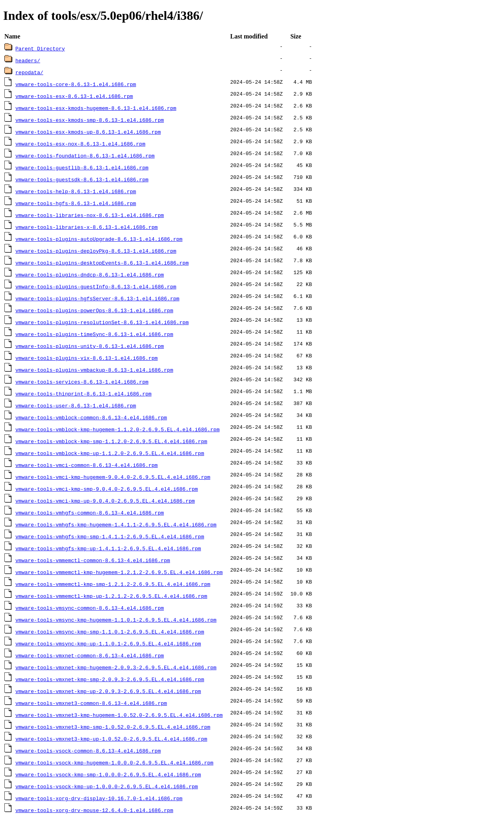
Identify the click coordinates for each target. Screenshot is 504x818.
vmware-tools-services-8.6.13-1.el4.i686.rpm (82, 382)
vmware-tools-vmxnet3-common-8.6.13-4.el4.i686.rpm (91, 703)
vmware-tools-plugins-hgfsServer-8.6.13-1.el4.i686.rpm (97, 298)
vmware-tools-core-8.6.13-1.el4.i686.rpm (76, 84)
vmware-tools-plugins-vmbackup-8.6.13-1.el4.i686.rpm (94, 370)
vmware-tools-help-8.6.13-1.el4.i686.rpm (76, 191)
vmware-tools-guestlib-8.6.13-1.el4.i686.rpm (82, 167)
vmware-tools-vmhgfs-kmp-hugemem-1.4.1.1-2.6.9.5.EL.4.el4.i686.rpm (116, 524)
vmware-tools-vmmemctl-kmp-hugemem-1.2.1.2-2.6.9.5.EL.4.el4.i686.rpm (119, 572)
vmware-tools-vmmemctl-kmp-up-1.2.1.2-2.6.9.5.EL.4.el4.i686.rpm (111, 596)
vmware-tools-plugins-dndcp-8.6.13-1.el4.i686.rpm (90, 275)
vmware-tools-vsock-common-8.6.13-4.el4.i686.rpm (88, 751)
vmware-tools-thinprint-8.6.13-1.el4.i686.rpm (83, 394)
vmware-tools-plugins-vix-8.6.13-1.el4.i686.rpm (87, 358)
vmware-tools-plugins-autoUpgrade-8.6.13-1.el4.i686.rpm (99, 239)
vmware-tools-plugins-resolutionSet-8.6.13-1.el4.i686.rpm (102, 322)
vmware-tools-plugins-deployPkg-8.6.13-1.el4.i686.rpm (96, 251)
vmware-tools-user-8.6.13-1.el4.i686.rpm (76, 405)
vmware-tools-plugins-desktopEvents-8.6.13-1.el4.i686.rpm (102, 263)
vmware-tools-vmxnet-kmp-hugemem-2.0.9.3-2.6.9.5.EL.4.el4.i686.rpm (116, 667)
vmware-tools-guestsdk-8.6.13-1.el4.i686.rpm (82, 179)
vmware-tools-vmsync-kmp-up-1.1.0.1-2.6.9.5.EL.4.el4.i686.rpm (108, 643)
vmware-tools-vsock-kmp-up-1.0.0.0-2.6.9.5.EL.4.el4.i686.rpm (107, 786)
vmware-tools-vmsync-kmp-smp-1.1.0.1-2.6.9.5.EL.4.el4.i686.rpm (110, 632)
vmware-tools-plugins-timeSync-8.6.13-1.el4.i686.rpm (94, 334)
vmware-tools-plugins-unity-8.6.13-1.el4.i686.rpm (90, 346)
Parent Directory (40, 48)
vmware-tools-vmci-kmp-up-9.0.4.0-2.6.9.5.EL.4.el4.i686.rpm (105, 501)
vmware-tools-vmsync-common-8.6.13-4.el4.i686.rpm (90, 608)
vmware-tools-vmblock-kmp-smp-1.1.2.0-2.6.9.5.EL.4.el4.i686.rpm (111, 441)
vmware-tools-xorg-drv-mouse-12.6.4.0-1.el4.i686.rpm (94, 810)
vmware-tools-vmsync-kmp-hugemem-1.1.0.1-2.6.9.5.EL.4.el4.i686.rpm (116, 620)
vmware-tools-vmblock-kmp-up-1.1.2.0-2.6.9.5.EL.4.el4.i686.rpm (110, 453)
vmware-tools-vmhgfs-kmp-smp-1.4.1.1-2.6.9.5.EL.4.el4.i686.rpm (110, 536)
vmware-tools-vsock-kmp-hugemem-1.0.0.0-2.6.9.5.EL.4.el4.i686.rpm (114, 762)
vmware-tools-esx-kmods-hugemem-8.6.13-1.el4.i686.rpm (96, 108)
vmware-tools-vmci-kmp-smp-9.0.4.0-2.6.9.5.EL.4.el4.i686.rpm (107, 489)
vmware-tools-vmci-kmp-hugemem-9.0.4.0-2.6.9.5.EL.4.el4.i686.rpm (113, 477)
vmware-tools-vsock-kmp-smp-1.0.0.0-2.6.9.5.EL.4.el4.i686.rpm (108, 774)
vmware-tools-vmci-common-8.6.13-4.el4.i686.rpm (87, 465)
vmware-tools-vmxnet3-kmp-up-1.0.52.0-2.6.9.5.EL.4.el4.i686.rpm (111, 739)
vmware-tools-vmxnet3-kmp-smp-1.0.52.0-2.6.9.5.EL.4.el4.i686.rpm (113, 727)
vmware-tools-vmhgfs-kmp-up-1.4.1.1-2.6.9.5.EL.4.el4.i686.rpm (108, 548)
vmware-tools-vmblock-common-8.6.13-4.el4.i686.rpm (91, 417)
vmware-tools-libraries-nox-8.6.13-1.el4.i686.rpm (90, 215)
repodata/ (29, 72)
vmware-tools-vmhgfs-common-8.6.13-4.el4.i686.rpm (90, 513)
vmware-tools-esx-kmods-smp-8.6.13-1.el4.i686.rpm (90, 120)
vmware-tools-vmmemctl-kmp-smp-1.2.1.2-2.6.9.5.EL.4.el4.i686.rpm (113, 584)
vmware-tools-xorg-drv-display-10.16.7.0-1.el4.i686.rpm (99, 798)
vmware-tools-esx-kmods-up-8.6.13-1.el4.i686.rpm (88, 132)
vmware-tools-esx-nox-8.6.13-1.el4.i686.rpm (80, 144)
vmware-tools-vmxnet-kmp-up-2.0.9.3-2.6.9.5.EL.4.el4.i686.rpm (108, 691)
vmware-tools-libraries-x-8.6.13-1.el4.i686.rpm (87, 227)
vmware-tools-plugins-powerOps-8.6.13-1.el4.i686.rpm (94, 310)
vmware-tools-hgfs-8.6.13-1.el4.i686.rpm (76, 203)
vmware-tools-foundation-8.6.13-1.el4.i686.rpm (85, 156)
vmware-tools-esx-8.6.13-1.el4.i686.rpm (74, 96)
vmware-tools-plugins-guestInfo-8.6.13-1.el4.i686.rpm (96, 286)
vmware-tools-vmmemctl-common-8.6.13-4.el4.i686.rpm (93, 560)
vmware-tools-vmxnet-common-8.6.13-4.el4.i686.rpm (90, 655)
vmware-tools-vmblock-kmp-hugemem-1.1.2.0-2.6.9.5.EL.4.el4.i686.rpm (118, 429)
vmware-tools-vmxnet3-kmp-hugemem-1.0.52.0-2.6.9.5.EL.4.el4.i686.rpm (119, 715)
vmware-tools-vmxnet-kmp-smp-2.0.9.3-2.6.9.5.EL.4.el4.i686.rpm (110, 679)
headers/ (28, 60)
